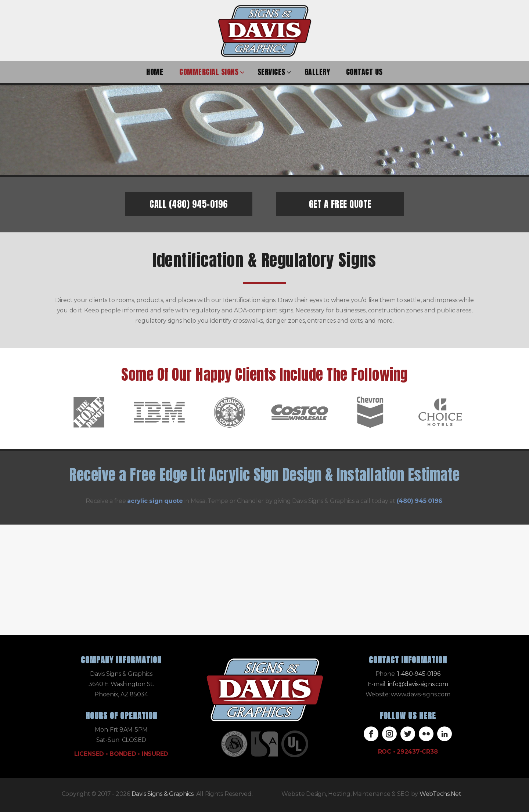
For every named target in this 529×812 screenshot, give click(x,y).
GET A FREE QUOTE (340, 204)
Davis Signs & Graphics (163, 794)
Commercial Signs (209, 72)
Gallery (317, 72)
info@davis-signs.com (418, 684)
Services (271, 72)
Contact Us (364, 72)
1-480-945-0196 (419, 674)
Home (155, 72)
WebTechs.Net (440, 794)
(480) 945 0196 (420, 501)
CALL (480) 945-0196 (189, 204)
